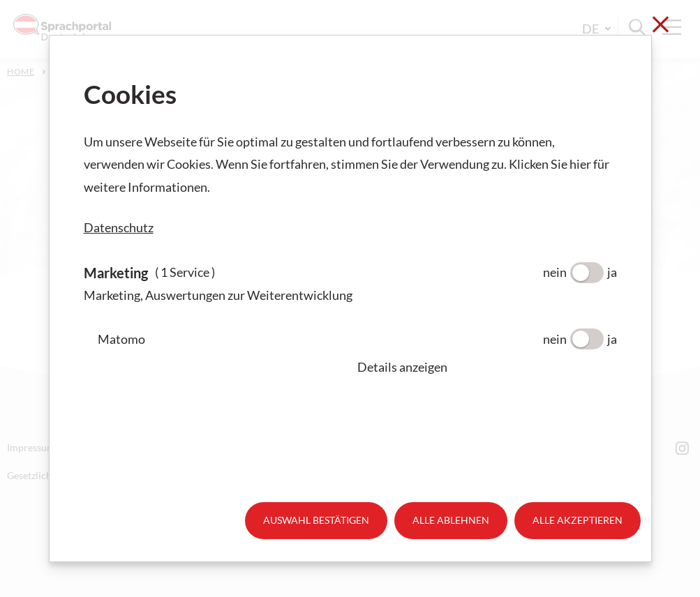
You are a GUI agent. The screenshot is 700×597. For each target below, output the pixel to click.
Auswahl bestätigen (316, 520)
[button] (487, 367)
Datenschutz (119, 227)
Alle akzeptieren (578, 520)
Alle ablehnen (451, 520)
